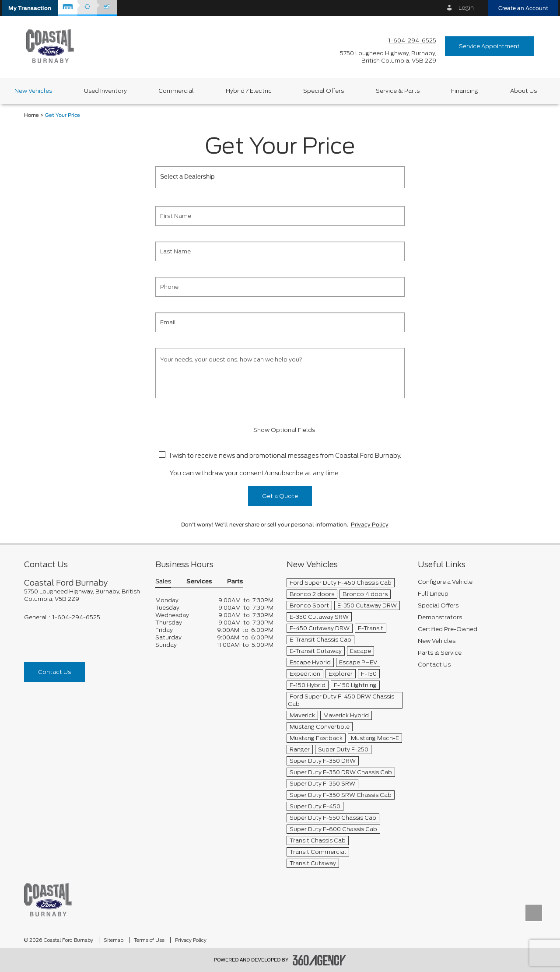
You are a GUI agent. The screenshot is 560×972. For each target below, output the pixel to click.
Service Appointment (489, 46)
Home (31, 115)
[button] (30, 8)
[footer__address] (83, 595)
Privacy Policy (370, 525)
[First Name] (280, 216)
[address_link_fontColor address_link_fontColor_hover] (388, 57)
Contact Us (54, 672)
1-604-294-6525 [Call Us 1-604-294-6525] (412, 40)
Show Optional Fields (280, 430)
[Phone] (280, 287)
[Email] (280, 322)
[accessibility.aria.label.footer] (319, 960)
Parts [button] (235, 582)
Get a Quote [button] (280, 496)
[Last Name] (280, 251)
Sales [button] (163, 582)
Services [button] (199, 582)
